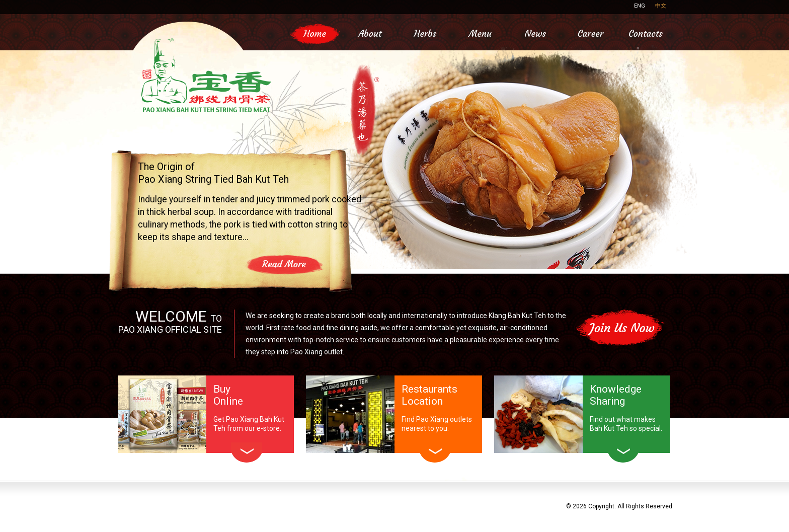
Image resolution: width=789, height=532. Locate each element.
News (535, 33)
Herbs (425, 33)
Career (590, 33)
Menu (480, 33)
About (370, 33)
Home (315, 33)
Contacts (646, 33)
